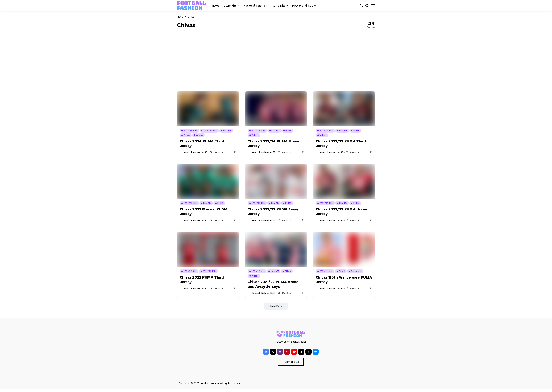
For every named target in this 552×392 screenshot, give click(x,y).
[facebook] (266, 352)
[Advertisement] (276, 60)
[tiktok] (301, 352)
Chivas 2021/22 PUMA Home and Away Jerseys (273, 284)
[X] (273, 352)
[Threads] (308, 352)
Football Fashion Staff (195, 152)
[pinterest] (287, 352)
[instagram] (280, 352)
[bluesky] (316, 352)
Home (180, 17)
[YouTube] (294, 352)
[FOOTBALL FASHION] (192, 6)
